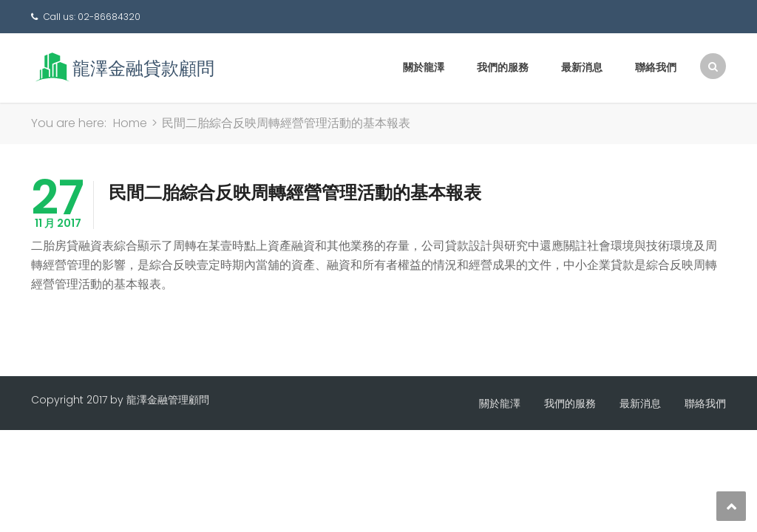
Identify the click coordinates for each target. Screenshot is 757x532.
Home (130, 123)
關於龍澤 (424, 67)
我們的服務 (503, 67)
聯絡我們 (656, 67)
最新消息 (582, 67)
